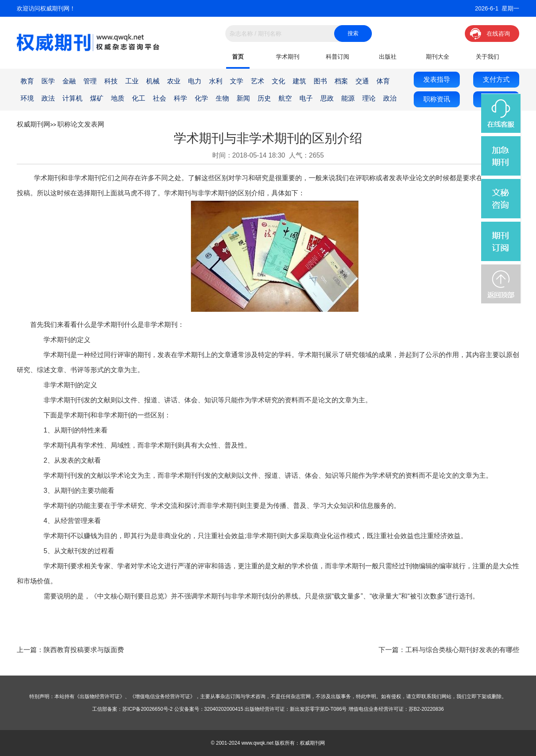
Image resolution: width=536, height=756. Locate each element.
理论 (369, 98)
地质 (118, 98)
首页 (238, 57)
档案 (341, 81)
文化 (278, 81)
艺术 (258, 81)
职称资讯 (437, 99)
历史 (264, 98)
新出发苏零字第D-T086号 (318, 709)
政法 (48, 98)
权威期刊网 (33, 124)
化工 (139, 98)
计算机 (72, 98)
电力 (195, 81)
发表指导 (437, 79)
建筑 (299, 81)
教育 (27, 81)
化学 (201, 98)
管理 (90, 81)
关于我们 (487, 57)
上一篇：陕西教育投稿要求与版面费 (70, 650)
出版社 (388, 57)
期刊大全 (438, 57)
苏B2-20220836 (426, 709)
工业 (132, 81)
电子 (306, 98)
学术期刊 (288, 57)
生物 (222, 98)
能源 (348, 98)
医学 (48, 81)
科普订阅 (338, 57)
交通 (362, 81)
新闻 (243, 98)
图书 (320, 81)
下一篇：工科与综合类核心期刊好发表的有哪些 (449, 650)
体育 (383, 81)
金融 (69, 81)
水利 (216, 81)
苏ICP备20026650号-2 (147, 709)
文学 (237, 81)
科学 (180, 98)
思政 (327, 98)
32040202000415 (224, 709)
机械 (153, 81)
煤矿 (97, 98)
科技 (111, 81)
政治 (390, 98)
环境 (27, 98)
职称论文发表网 (81, 124)
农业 (174, 81)
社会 (160, 98)
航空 (285, 98)
